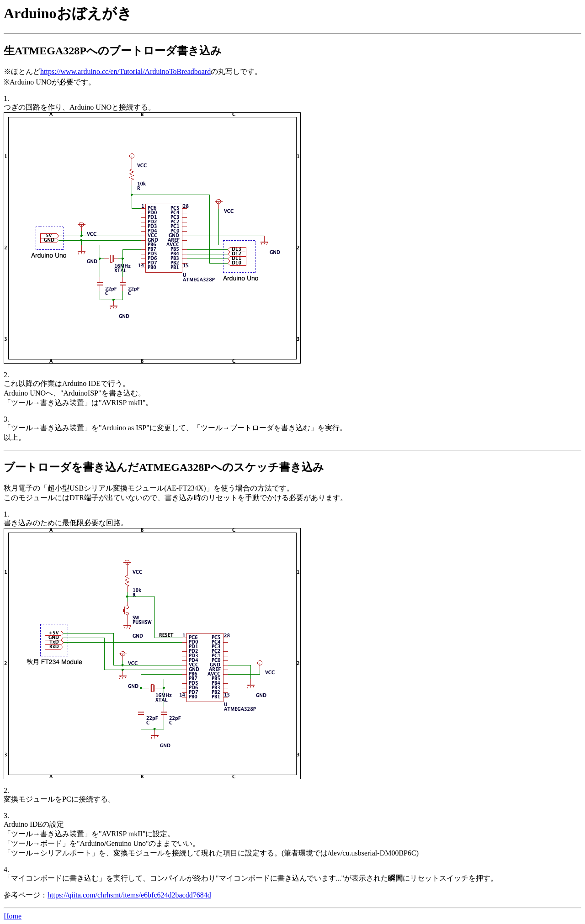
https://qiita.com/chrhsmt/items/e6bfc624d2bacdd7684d (129, 895)
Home (13, 916)
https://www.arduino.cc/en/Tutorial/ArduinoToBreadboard (125, 71)
